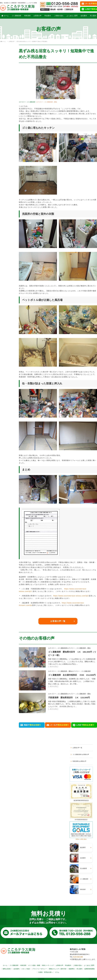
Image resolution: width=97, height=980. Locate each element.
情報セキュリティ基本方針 (58, 969)
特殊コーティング (48, 965)
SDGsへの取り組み (81, 838)
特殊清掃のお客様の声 (79, 761)
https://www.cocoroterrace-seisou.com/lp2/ (71, 596)
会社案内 (84, 16)
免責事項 (72, 969)
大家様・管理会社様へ (45, 972)
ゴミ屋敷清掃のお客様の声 (81, 754)
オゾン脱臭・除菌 (34, 965)
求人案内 (79, 969)
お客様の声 (38, 16)
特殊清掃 (27, 16)
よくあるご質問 (72, 16)
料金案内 (48, 16)
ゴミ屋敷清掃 (16, 16)
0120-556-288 (78, 957)
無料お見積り (7, 969)
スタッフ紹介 (26, 969)
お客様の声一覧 (58, 621)
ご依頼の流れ (59, 16)
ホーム (5, 16)
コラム (57, 972)
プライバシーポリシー (40, 969)
